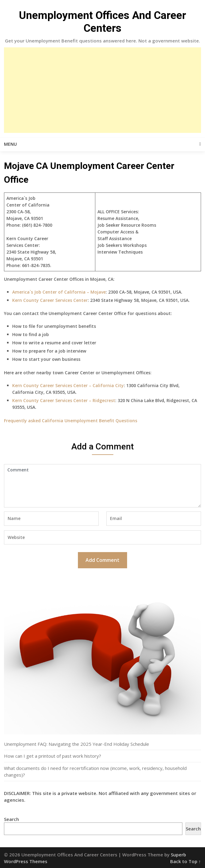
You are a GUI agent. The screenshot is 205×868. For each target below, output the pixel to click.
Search (11, 819)
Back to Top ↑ (186, 861)
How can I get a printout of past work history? (53, 756)
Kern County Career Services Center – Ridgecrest (64, 400)
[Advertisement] (103, 90)
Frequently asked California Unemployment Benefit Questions (71, 421)
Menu (10, 144)
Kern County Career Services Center (50, 300)
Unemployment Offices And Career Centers (102, 22)
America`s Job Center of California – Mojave (59, 292)
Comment (102, 486)
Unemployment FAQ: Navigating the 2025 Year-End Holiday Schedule (77, 744)
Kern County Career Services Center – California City (68, 385)
